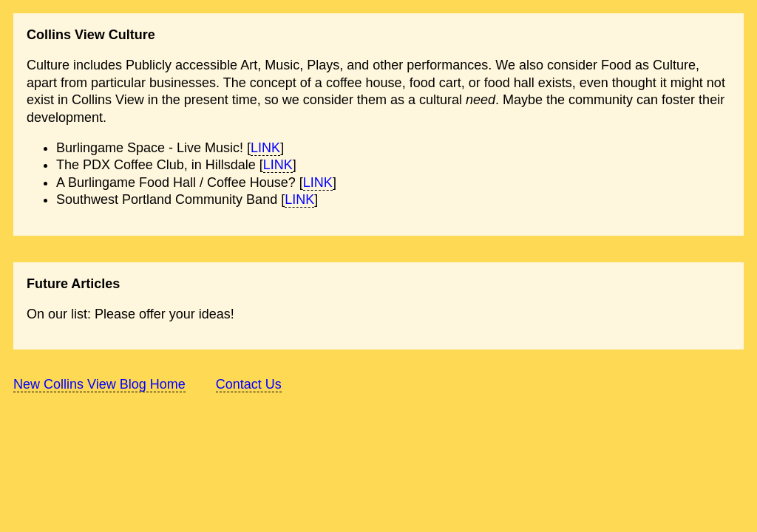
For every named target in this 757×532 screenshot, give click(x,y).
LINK (265, 148)
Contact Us (249, 384)
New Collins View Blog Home (99, 384)
